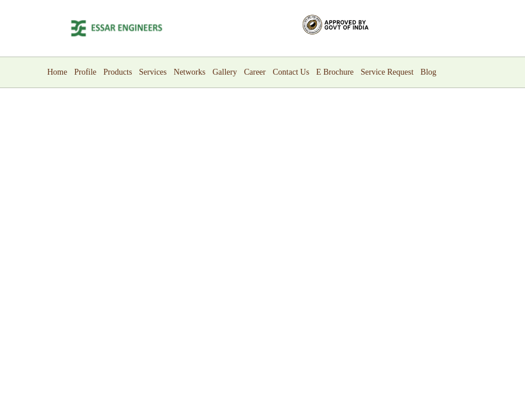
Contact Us (291, 72)
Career (255, 72)
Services (153, 72)
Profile (85, 72)
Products (118, 72)
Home (57, 72)
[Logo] (117, 28)
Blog (428, 72)
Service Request (387, 72)
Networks (190, 72)
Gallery (225, 72)
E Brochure (335, 72)
